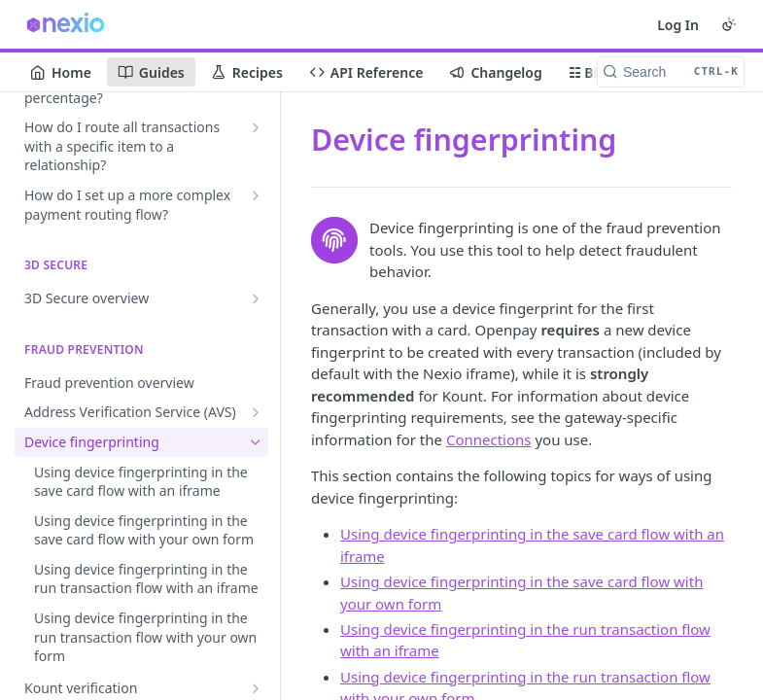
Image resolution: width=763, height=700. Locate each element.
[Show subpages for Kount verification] (256, 688)
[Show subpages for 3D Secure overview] (256, 298)
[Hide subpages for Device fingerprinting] (256, 442)
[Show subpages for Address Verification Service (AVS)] (256, 412)
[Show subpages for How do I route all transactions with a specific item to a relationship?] (256, 127)
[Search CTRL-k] (671, 72)
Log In (678, 25)
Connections (489, 439)
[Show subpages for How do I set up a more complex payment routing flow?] (256, 195)
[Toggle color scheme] (729, 24)
